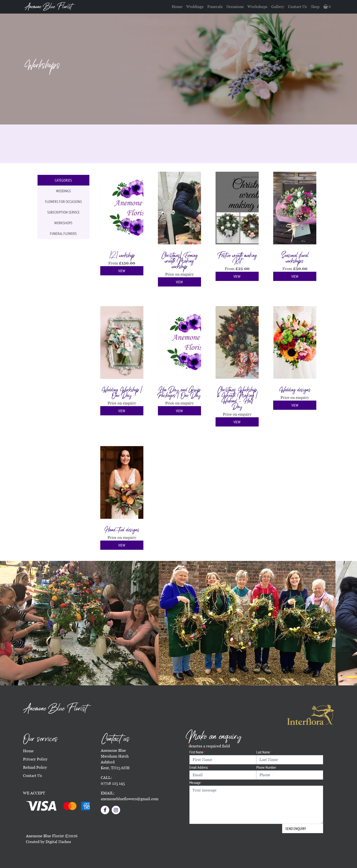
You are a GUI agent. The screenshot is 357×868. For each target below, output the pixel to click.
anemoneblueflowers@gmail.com (130, 799)
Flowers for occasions (63, 201)
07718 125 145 (113, 783)
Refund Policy (35, 767)
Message (196, 783)
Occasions (235, 7)
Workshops (257, 7)
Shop (315, 7)
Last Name (264, 752)
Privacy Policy (35, 759)
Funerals (215, 7)
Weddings (195, 7)
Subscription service (63, 212)
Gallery (278, 7)
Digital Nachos (58, 842)
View (122, 271)
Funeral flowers (63, 233)
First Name (197, 752)
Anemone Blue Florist (48, 7)
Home (177, 7)
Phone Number (266, 767)
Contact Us (297, 7)
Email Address (200, 767)
